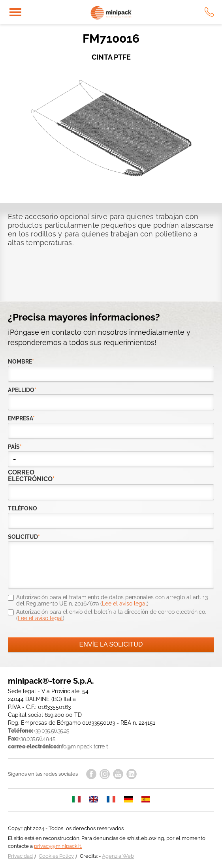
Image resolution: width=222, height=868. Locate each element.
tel (209, 12)
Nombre (21, 362)
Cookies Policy (56, 856)
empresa (21, 418)
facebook (91, 774)
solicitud (24, 537)
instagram (105, 774)
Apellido (22, 390)
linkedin (132, 774)
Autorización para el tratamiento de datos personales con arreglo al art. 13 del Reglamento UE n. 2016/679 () (112, 600)
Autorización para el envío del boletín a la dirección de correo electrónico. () (111, 615)
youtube (118, 774)
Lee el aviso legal (124, 604)
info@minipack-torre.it (83, 746)
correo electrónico (24, 476)
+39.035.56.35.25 (51, 731)
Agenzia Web (118, 856)
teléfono (23, 508)
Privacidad (20, 856)
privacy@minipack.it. (58, 846)
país (15, 447)
